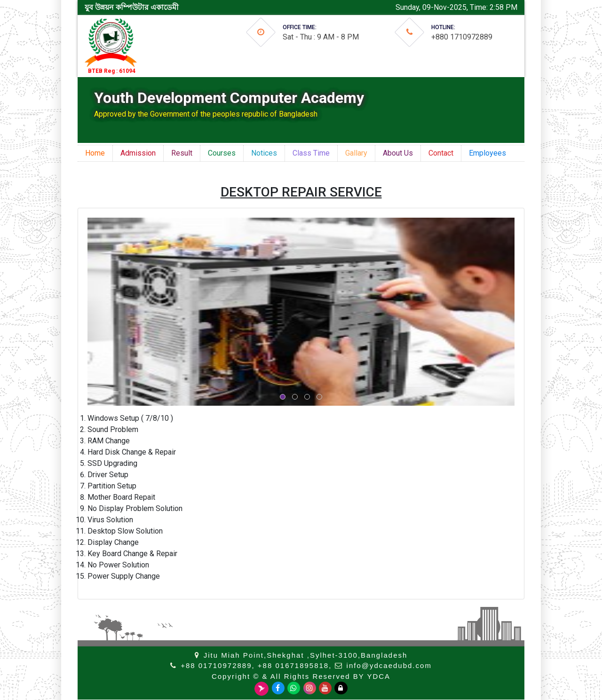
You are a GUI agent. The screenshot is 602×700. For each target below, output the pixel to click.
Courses (222, 153)
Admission (138, 153)
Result (182, 153)
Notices (264, 153)
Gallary (356, 153)
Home (95, 153)
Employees (487, 153)
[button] (283, 397)
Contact (441, 153)
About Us (398, 153)
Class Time (311, 153)
